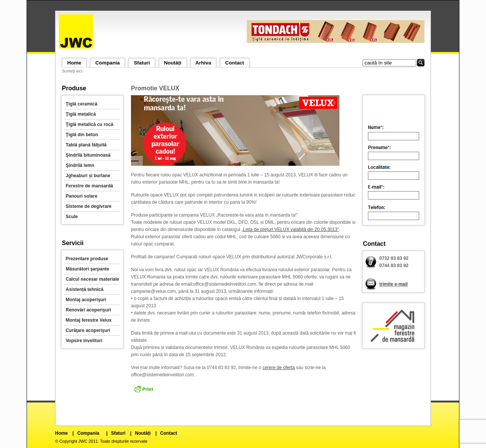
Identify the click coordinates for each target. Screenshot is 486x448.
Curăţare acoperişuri (88, 330)
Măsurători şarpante (88, 269)
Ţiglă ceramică (81, 104)
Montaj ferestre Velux (89, 320)
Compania (107, 63)
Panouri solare (81, 196)
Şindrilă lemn (80, 165)
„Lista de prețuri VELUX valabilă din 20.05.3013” (290, 230)
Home (74, 63)
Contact (235, 63)
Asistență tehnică (84, 289)
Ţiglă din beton (82, 135)
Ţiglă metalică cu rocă (89, 124)
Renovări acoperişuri (88, 310)
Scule (72, 217)
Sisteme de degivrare (89, 206)
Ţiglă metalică (81, 114)
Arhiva (203, 63)
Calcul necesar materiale (92, 279)
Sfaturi (142, 63)
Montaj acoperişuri (86, 300)
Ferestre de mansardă (89, 186)
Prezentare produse (87, 259)
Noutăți (173, 63)
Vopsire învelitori (84, 341)
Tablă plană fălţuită (86, 145)
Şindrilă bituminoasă (88, 155)
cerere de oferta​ (279, 368)
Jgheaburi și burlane (88, 176)
